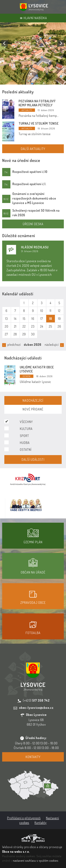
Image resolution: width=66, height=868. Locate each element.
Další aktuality (33, 149)
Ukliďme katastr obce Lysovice (37, 369)
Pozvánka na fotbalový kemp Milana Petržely (37, 103)
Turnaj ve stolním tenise (39, 123)
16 (33, 319)
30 (33, 334)
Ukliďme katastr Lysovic (35, 382)
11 (51, 311)
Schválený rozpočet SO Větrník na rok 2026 (36, 213)
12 (59, 311)
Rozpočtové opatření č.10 (30, 172)
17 (42, 319)
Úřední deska (33, 224)
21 (15, 326)
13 (6, 319)
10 (42, 311)
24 (42, 326)
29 (24, 334)
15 (24, 319)
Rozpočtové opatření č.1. (29, 184)
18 (51, 319)
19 (59, 319)
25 (50, 326)
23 (33, 326)
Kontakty (33, 757)
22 (24, 326)
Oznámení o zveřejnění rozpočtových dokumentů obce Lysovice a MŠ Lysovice (34, 198)
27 (6, 334)
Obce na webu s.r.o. (16, 851)
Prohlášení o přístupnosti (24, 818)
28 (15, 334)
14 (15, 319)
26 (59, 326)
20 (6, 326)
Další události (33, 459)
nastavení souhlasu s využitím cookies (36, 861)
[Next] (61, 43)
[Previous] (5, 43)
